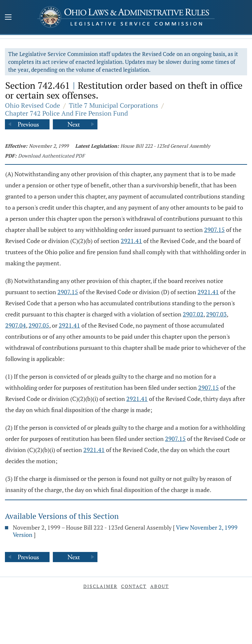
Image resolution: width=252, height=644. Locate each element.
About (160, 586)
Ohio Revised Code (32, 105)
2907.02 (193, 314)
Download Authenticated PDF (51, 156)
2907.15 (214, 230)
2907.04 (16, 325)
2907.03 (216, 314)
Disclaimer (100, 586)
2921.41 (131, 241)
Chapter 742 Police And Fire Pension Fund (66, 113)
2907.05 (39, 325)
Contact (134, 586)
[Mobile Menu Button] (8, 18)
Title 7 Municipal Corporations (114, 105)
